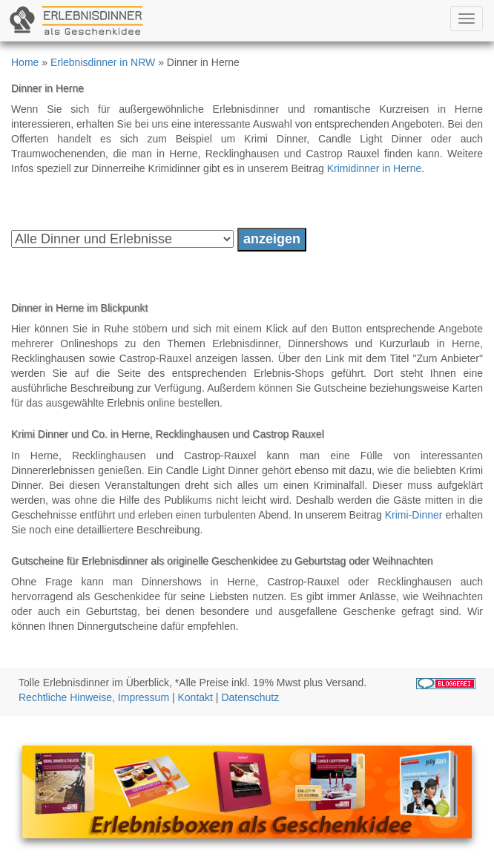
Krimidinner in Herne (375, 168)
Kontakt (195, 697)
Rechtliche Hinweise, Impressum (94, 697)
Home (25, 62)
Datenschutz (250, 697)
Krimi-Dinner (414, 515)
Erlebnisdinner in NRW (103, 62)
